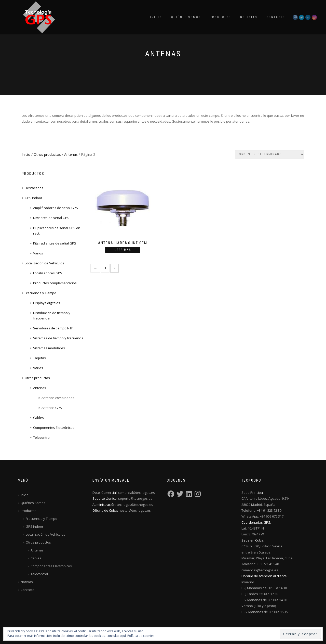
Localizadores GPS (48, 273)
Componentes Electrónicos (54, 428)
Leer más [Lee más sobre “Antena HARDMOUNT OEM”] (123, 250)
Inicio (156, 17)
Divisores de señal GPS (51, 218)
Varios (38, 253)
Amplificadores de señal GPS (56, 208)
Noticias (249, 17)
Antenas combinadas (58, 398)
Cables (38, 418)
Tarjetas (39, 358)
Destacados (34, 188)
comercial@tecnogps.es (137, 493)
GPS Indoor (33, 198)
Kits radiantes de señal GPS (55, 243)
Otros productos (47, 154)
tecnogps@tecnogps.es (135, 505)
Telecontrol (42, 437)
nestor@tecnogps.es (135, 510)
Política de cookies (141, 636)
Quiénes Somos (186, 17)
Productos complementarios (55, 283)
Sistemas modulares (49, 348)
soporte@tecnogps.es (135, 498)
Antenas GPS (52, 408)
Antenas (71, 154)
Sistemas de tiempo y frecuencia (58, 338)
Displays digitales (47, 303)
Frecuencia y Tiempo (40, 293)
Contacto (276, 17)
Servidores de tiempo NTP (53, 328)
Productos (220, 17)
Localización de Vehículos (44, 263)
